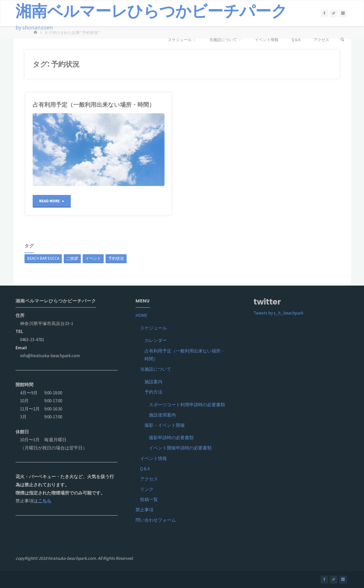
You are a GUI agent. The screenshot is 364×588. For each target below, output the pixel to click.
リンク (147, 489)
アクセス (149, 479)
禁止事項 (144, 510)
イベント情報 (153, 458)
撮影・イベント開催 (165, 425)
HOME (141, 315)
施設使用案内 (162, 415)
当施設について (156, 369)
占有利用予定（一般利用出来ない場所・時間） (94, 105)
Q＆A (145, 469)
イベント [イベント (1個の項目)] (93, 258)
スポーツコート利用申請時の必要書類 (187, 405)
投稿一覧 (149, 499)
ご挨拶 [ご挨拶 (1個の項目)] (72, 258)
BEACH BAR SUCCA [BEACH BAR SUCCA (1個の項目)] (43, 258)
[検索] (342, 40)
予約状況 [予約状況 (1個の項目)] (116, 258)
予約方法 (153, 392)
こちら (45, 501)
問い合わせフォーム (156, 520)
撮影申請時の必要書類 (171, 438)
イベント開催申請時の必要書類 (180, 448)
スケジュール (153, 328)
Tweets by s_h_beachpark (278, 313)
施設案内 (153, 382)
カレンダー (156, 340)
